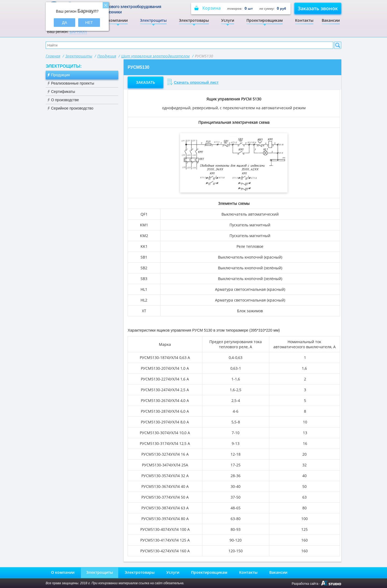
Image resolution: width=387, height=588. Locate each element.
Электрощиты (153, 20)
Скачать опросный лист (196, 82)
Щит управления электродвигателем (155, 56)
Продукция (107, 56)
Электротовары (194, 20)
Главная (53, 56)
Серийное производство (72, 108)
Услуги (228, 20)
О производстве (65, 100)
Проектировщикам (265, 20)
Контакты (304, 20)
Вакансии (331, 20)
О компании (116, 20)
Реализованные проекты (73, 83)
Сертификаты (63, 92)
